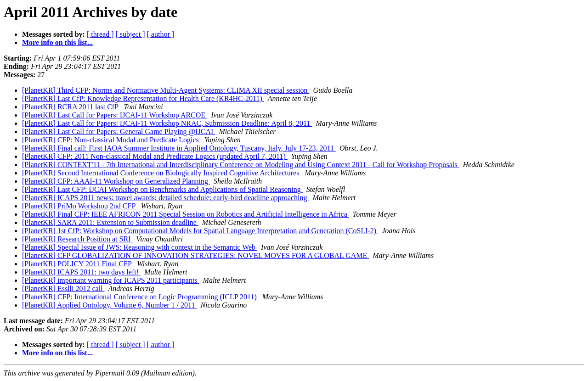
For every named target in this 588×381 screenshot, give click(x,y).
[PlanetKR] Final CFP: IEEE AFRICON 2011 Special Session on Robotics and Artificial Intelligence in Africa (186, 214)
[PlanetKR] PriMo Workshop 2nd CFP (80, 206)
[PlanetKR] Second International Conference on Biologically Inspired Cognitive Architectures (161, 173)
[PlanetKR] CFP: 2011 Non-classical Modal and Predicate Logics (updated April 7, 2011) (155, 156)
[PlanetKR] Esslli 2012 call (63, 289)
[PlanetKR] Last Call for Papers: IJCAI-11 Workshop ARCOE (115, 115)
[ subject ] (130, 34)
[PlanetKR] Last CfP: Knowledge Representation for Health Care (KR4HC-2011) (143, 98)
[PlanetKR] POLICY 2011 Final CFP (78, 264)
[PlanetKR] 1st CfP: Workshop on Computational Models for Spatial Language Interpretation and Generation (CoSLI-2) (200, 231)
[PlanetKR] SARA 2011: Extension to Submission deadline (110, 222)
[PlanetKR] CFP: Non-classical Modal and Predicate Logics (111, 140)
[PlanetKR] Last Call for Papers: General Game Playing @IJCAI (119, 132)
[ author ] (161, 34)
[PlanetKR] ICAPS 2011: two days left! (81, 272)
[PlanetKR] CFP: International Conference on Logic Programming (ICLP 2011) (140, 297)
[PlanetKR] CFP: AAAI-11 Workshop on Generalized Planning (116, 181)
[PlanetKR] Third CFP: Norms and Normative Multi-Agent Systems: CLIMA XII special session (166, 90)
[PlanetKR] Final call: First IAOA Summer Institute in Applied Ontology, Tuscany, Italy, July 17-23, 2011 (179, 148)
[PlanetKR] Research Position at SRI (77, 239)
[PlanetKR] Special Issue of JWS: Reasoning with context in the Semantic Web (140, 247)
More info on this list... (57, 42)
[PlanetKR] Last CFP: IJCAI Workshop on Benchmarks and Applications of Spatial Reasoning (162, 189)
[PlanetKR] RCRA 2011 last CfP (71, 107)
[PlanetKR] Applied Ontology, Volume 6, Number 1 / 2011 (109, 305)
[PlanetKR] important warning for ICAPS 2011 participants (111, 280)
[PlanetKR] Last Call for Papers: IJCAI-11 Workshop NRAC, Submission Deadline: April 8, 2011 (167, 123)
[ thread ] (100, 34)
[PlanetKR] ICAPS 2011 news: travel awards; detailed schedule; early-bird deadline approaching (166, 198)
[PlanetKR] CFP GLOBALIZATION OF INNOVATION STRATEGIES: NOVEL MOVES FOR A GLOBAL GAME (195, 255)
